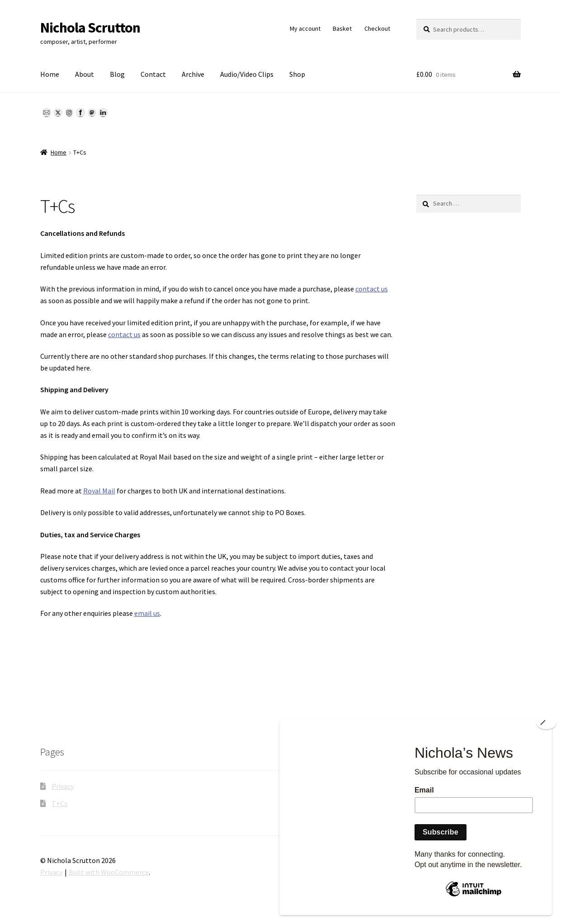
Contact (153, 74)
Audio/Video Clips (247, 74)
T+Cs (59, 803)
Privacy (63, 786)
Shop (297, 74)
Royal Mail (99, 491)
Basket (342, 28)
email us (147, 613)
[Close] (546, 722)
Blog (117, 74)
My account (305, 28)
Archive (193, 74)
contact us (372, 289)
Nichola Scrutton (90, 28)
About (85, 74)
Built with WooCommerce (109, 872)
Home (50, 74)
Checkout (377, 28)
